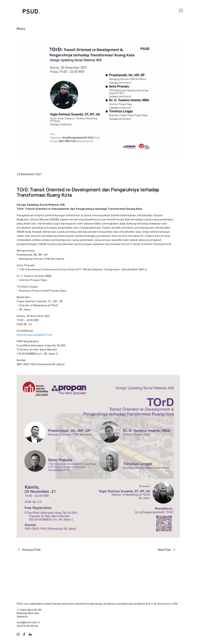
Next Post (167, 550)
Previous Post (29, 550)
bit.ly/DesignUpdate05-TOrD (35, 335)
